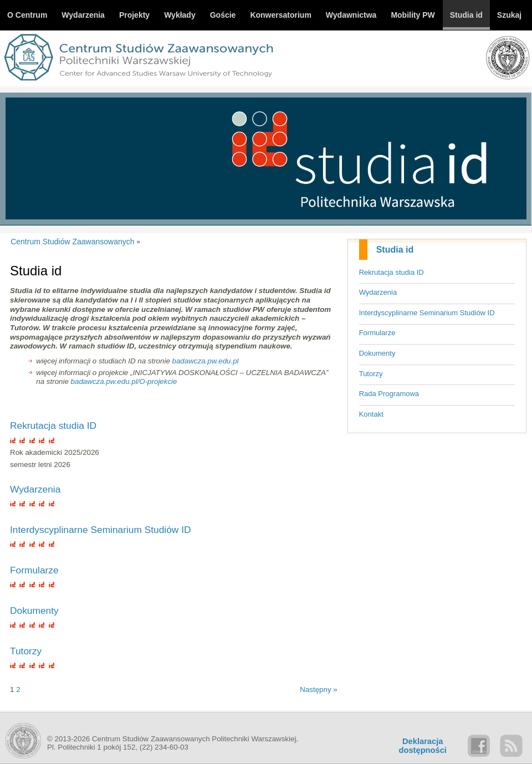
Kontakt (371, 414)
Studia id (395, 250)
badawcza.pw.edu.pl (206, 361)
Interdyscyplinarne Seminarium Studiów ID (427, 313)
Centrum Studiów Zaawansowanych (72, 242)
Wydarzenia (378, 292)
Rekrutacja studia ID (392, 272)
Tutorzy (371, 374)
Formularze (377, 333)
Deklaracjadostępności (423, 746)
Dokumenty (377, 353)
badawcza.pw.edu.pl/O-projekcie (124, 381)
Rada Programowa (389, 394)
